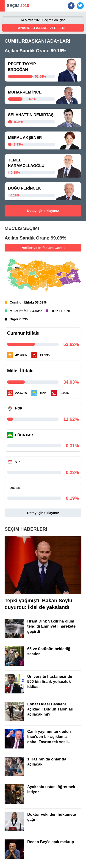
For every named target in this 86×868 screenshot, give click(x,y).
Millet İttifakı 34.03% (26, 311)
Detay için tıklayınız (43, 211)
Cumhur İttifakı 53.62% (28, 302)
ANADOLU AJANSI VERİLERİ (43, 28)
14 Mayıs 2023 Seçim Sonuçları (43, 20)
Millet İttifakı (20, 371)
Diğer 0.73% (19, 319)
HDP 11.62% (61, 311)
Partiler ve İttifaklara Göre (43, 248)
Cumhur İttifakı (23, 333)
